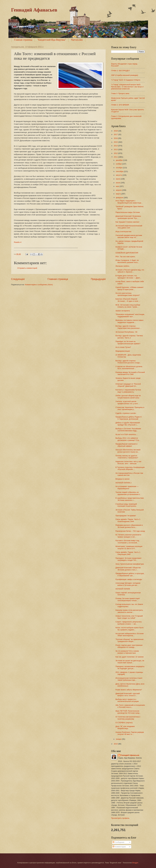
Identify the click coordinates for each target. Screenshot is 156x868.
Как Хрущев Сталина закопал (127, 222)
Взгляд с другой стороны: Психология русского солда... (128, 362)
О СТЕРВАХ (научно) (124, 723)
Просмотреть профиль (120, 818)
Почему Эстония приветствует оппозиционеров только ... (128, 599)
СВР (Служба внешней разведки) (125, 75)
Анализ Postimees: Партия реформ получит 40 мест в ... (130, 733)
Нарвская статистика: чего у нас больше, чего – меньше (128, 462)
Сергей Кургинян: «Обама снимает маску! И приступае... (130, 288)
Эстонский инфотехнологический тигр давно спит (129, 227)
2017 (116, 134)
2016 (116, 138)
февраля (120, 198)
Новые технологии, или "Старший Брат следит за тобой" (129, 617)
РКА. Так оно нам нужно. (125, 257)
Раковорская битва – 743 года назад (130, 531)
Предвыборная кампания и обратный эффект (126, 445)
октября (119, 168)
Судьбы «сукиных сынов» (126, 413)
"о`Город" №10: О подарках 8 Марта (126, 80)
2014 (116, 146)
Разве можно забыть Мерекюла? (129, 690)
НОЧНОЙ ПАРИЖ (123, 589)
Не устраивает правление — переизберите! (127, 487)
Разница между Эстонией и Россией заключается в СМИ (130, 373)
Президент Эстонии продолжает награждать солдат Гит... (128, 559)
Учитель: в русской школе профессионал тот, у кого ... (128, 402)
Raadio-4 (18, 242)
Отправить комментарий (27, 268)
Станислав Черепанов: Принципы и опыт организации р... (130, 408)
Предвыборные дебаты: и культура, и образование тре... (130, 574)
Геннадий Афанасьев (34, 10)
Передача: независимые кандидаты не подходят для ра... (130, 667)
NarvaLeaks (77, 40)
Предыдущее (98, 279)
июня (118, 183)
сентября (120, 171)
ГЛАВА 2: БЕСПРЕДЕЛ (120, 71)
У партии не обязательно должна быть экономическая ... (129, 367)
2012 (116, 153)
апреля (119, 190)
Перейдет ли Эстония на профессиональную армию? (128, 342)
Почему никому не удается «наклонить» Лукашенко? (127, 457)
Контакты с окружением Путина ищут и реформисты (128, 391)
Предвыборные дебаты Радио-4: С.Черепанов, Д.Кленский (129, 418)
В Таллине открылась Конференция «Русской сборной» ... (130, 468)
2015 (116, 142)
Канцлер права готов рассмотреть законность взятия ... (129, 611)
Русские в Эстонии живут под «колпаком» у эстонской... (127, 542)
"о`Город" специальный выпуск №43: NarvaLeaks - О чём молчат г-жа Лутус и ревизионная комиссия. (127, 87)
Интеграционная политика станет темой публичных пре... (129, 679)
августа (119, 175)
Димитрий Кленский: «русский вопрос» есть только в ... (128, 694)
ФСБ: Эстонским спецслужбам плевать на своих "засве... (128, 306)
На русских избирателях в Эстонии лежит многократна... (130, 635)
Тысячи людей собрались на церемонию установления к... (128, 493)
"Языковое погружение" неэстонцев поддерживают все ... (130, 315)
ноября (119, 164)
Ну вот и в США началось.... (127, 434)
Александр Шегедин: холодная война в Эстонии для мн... (128, 584)
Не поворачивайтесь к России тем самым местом (129, 474)
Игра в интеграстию (123, 232)
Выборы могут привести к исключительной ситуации (127, 700)
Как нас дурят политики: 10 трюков (129, 657)
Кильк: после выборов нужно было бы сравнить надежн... (129, 629)
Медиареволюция (123, 351)
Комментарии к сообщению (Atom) (39, 285)
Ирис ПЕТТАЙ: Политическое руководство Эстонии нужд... (128, 712)
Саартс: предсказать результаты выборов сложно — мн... (129, 623)
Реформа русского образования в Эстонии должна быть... (129, 526)
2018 (116, 131)
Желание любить (122, 266)
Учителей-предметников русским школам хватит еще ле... (129, 236)
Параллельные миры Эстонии (128, 212)
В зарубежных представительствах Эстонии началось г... (130, 499)
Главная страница (23, 40)
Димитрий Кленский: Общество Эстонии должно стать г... (128, 569)
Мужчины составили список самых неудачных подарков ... (129, 321)
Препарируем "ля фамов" (126, 516)
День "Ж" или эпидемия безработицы (125, 727)
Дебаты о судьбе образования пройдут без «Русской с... (128, 424)
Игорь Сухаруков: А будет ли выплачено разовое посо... (127, 261)
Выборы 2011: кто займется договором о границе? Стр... (128, 439)
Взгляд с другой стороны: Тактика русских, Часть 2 (129, 337)
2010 (116, 744)
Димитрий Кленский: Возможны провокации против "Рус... (128, 217)
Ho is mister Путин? (123, 347)
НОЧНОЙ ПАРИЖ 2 (123, 483)
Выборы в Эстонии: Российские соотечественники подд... (128, 430)
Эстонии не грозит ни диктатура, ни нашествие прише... (130, 662)
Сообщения (118, 842)
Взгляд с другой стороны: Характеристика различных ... (128, 327)
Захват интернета (123, 311)
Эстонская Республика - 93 (126, 332)
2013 (116, 149)
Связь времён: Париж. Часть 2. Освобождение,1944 (128, 520)
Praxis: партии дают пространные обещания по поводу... (129, 646)
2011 (116, 157)
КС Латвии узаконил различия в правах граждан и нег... (128, 536)
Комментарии (119, 847)
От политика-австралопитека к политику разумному (128, 718)
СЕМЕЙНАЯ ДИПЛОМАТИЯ (127, 253)
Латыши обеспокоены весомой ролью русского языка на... (128, 451)
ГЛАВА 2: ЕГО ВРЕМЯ (120, 105)
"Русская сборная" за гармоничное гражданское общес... (129, 640)
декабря (119, 160)
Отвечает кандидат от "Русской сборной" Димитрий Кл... (128, 385)
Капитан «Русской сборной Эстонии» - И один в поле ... (128, 300)
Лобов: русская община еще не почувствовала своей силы (128, 397)
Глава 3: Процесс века (120, 93)
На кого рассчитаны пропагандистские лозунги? (128, 294)
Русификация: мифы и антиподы (129, 579)
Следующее (18, 279)
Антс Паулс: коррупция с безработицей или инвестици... (129, 202)
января (119, 739)
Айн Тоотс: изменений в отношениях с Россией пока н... (130, 706)
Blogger (135, 863)
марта (118, 194)
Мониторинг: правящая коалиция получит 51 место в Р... (129, 547)
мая (118, 186)
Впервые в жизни (122, 479)
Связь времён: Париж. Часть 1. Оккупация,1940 (128, 553)
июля (118, 179)
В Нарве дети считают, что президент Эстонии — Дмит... (128, 277)
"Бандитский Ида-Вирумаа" (52, 40)
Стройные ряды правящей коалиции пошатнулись (126, 505)
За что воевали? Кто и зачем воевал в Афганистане (127, 652)
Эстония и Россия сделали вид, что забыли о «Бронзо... (130, 271)
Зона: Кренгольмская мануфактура (130, 564)
